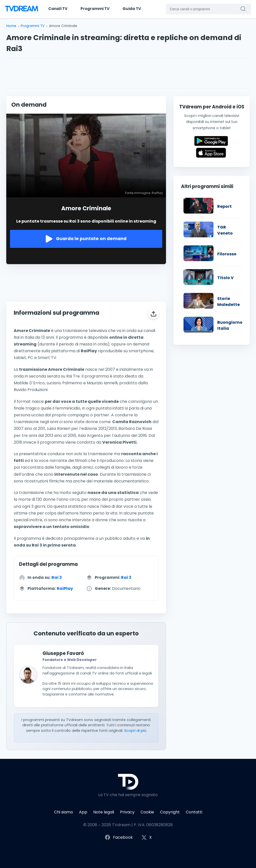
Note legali (104, 812)
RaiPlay (65, 588)
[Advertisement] (128, 73)
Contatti (194, 812)
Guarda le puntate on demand (86, 239)
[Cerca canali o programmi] (244, 9)
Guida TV (132, 9)
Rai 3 (57, 577)
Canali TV (58, 9)
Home (11, 26)
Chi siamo (63, 812)
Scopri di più (135, 731)
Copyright (170, 812)
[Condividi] (153, 314)
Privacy (127, 812)
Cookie (147, 812)
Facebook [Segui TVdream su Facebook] (119, 838)
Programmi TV (95, 9)
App (83, 812)
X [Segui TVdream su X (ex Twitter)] (146, 838)
